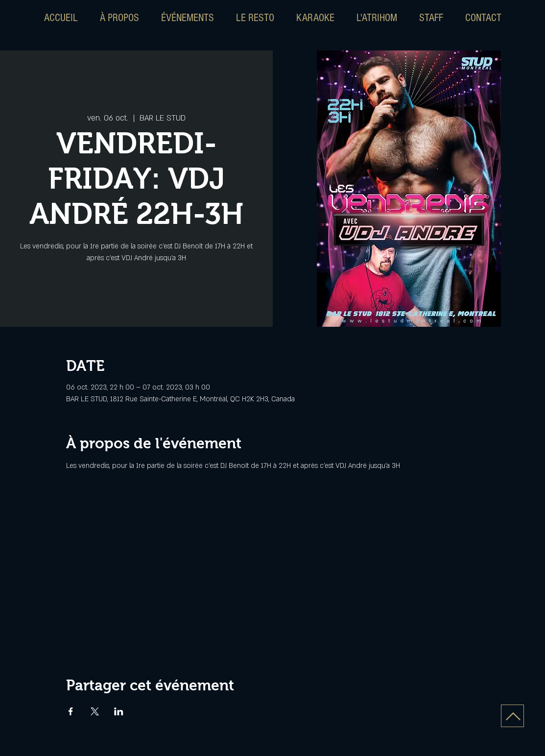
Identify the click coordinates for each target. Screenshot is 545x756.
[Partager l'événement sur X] (95, 711)
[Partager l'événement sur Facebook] (71, 711)
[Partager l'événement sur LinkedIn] (119, 711)
